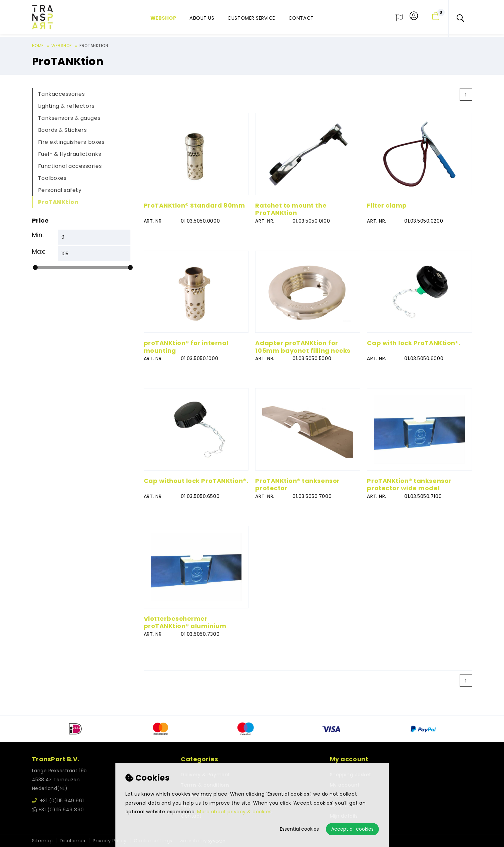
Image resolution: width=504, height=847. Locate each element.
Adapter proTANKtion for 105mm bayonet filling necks (303, 347)
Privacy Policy (110, 841)
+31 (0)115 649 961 (58, 801)
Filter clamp (387, 205)
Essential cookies (299, 829)
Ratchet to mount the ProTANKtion (291, 209)
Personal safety (60, 190)
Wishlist (339, 795)
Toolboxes (52, 178)
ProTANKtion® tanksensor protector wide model (409, 485)
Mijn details (344, 816)
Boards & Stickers (63, 130)
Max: (39, 252)
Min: (38, 235)
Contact (301, 18)
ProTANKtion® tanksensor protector (297, 485)
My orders (342, 806)
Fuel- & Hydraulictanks (70, 154)
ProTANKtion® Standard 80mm (194, 205)
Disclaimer (73, 841)
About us (202, 18)
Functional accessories (70, 166)
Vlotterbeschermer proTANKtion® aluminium (185, 622)
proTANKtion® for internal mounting (186, 347)
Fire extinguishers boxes (71, 142)
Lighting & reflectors (66, 106)
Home (38, 46)
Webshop (163, 18)
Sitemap (43, 841)
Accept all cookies (352, 829)
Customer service (251, 18)
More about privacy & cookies (234, 812)
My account (345, 785)
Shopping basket (351, 775)
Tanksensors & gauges (69, 118)
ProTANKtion (58, 202)
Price (41, 220)
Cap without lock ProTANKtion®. (196, 481)
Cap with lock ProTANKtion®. (414, 343)
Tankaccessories (62, 94)
